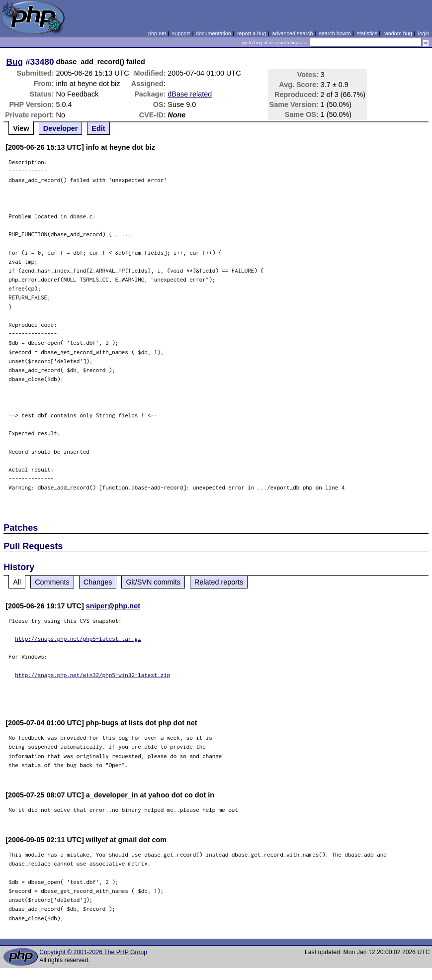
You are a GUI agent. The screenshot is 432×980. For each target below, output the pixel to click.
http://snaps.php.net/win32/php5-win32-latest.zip (92, 675)
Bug (15, 62)
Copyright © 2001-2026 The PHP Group (93, 952)
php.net (157, 33)
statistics (367, 33)
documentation (214, 33)
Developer (61, 128)
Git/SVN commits (153, 582)
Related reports (219, 582)
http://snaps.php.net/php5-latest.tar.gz (78, 638)
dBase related (190, 94)
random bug (398, 33)
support (181, 33)
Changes (98, 582)
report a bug (252, 33)
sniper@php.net (113, 606)
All (17, 582)
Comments (52, 582)
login (424, 33)
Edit (98, 128)
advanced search (292, 33)
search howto (335, 33)
